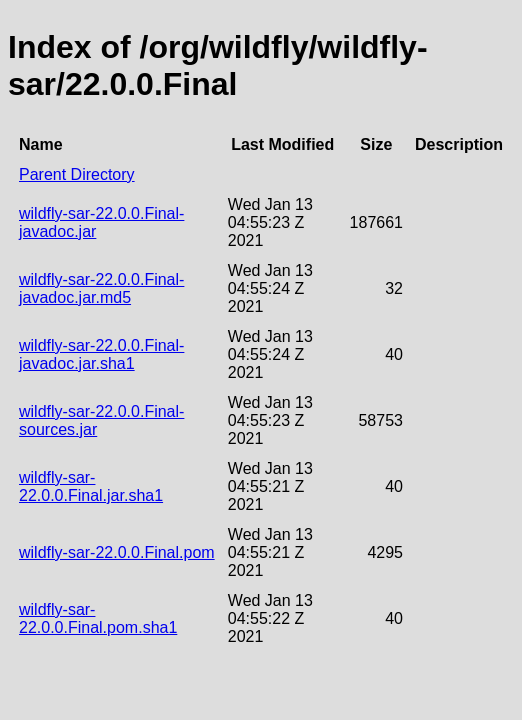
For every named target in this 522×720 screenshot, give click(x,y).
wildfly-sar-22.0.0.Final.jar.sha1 (91, 486)
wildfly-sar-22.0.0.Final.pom (117, 552)
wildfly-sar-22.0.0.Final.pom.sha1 (98, 618)
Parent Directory (77, 174)
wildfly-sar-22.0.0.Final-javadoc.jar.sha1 (101, 354)
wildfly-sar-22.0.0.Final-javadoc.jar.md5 (101, 288)
